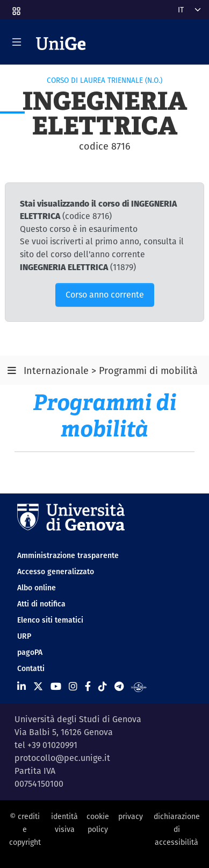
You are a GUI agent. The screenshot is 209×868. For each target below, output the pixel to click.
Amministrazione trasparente (68, 555)
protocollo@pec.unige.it (62, 758)
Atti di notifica (41, 604)
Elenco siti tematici (50, 620)
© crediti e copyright (25, 830)
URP (24, 636)
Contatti (31, 668)
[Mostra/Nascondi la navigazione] (17, 42)
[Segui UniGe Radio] (139, 686)
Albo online (37, 588)
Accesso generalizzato (56, 571)
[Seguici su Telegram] (119, 686)
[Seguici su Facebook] (88, 686)
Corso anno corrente (105, 295)
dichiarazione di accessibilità (177, 830)
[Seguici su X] (38, 686)
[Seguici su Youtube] (56, 686)
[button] (16, 8)
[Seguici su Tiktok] (103, 686)
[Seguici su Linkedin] (21, 686)
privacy (131, 816)
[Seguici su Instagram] (73, 686)
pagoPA (30, 652)
